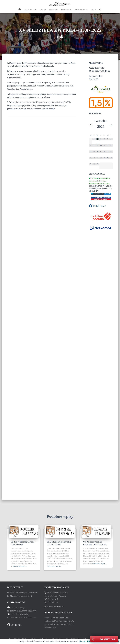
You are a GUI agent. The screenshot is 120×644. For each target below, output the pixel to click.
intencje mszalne (81, 10)
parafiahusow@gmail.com (55, 606)
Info (93, 10)
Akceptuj (82, 641)
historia (43, 10)
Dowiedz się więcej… (20, 566)
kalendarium (66, 10)
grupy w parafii (30, 10)
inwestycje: (53, 10)
